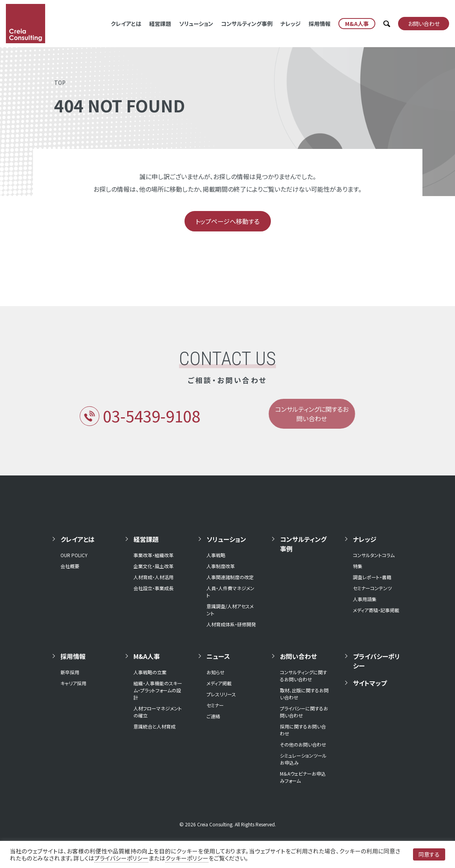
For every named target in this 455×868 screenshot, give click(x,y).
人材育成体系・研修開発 (231, 624)
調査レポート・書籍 (372, 577)
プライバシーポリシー (376, 661)
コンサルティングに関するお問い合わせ (303, 676)
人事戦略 (216, 555)
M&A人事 (147, 656)
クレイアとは (126, 24)
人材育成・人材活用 (153, 577)
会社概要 (70, 566)
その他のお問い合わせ (303, 744)
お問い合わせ (298, 656)
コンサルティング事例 (247, 24)
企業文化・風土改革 (153, 566)
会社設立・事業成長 (153, 588)
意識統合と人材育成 (154, 726)
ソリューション (196, 24)
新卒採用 (70, 672)
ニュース (218, 656)
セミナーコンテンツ (372, 588)
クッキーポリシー (187, 858)
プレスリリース (221, 694)
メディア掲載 (219, 683)
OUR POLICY (74, 555)
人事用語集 (365, 599)
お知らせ (216, 672)
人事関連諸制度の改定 (230, 577)
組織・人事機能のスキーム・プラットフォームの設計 (158, 690)
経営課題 (160, 24)
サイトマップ (370, 683)
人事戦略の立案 (150, 672)
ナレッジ (291, 24)
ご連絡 (213, 716)
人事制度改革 (221, 566)
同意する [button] (429, 854)
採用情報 (320, 24)
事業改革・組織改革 (153, 555)
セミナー (215, 705)
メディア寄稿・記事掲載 (376, 610)
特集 (358, 566)
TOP (60, 83)
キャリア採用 (73, 683)
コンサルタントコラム (374, 555)
